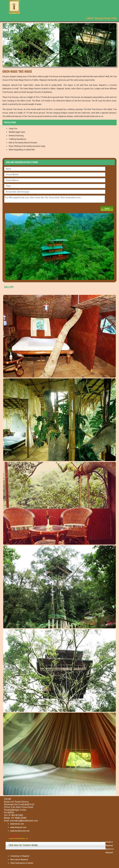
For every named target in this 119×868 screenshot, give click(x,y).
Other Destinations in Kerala (22, 863)
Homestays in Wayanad (20, 856)
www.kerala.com (17, 824)
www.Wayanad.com (18, 827)
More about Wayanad (19, 859)
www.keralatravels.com (20, 831)
